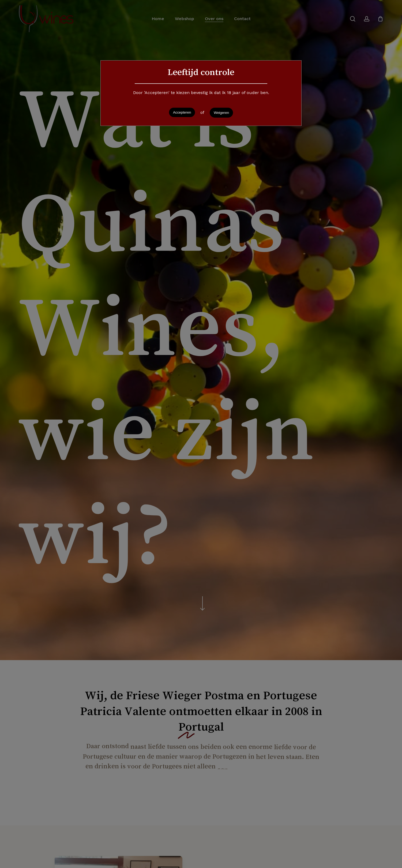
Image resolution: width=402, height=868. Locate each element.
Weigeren (221, 113)
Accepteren (182, 112)
